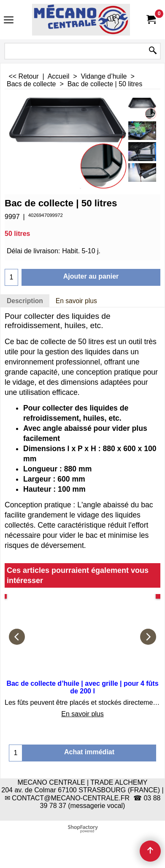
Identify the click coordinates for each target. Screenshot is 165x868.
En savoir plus (76, 301)
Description (25, 301)
